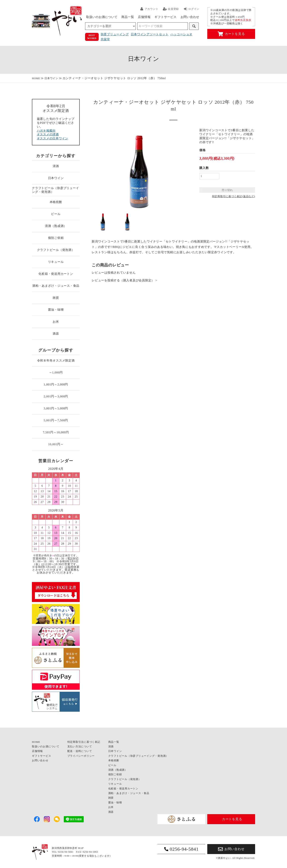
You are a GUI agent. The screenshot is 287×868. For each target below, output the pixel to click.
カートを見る (231, 34)
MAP (81, 848)
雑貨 (56, 298)
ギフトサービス (165, 17)
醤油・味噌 (56, 310)
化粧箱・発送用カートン (56, 274)
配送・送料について (80, 751)
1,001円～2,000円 (56, 384)
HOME (36, 78)
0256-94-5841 (181, 849)
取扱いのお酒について (102, 17)
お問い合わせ (190, 17)
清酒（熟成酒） (56, 226)
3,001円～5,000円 (56, 408)
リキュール (56, 262)
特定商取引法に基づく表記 (84, 742)
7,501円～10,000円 (56, 432)
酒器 (56, 334)
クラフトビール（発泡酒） (56, 250)
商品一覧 (128, 17)
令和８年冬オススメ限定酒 (56, 361)
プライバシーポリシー (81, 756)
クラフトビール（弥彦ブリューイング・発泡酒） (55, 190)
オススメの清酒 (48, 134)
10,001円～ (56, 444)
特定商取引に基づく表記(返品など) (234, 196)
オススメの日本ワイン (53, 138)
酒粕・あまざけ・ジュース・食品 (56, 286)
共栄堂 (105, 39)
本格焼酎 (56, 202)
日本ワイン (51, 78)
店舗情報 (144, 17)
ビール (56, 214)
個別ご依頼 (56, 238)
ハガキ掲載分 (46, 131)
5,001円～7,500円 (56, 420)
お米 (56, 322)
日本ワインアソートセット (150, 34)
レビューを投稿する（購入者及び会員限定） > (124, 280)
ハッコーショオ (181, 34)
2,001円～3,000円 (56, 396)
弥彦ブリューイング (115, 34)
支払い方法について (80, 746)
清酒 (56, 166)
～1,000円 (56, 372)
